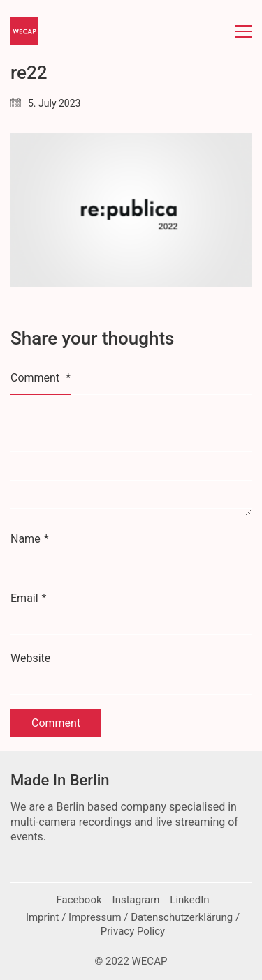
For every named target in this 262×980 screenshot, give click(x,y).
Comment (41, 378)
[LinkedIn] (189, 900)
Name (30, 539)
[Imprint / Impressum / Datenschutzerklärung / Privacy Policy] (133, 925)
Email (29, 598)
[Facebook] (79, 900)
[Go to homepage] (24, 31)
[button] (243, 31)
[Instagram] (136, 900)
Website (30, 658)
